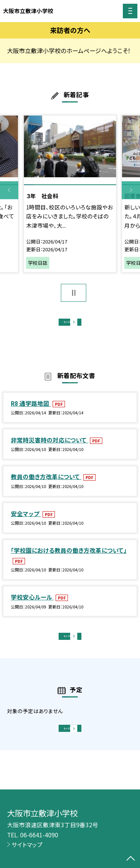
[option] (70, 194)
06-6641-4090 (39, 835)
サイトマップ (27, 844)
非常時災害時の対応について (49, 447)
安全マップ (26, 521)
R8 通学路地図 (31, 410)
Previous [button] (9, 190)
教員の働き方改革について (46, 484)
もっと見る (66, 324)
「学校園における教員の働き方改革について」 (69, 558)
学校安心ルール (32, 604)
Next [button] (131, 190)
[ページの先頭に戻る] (131, 859)
